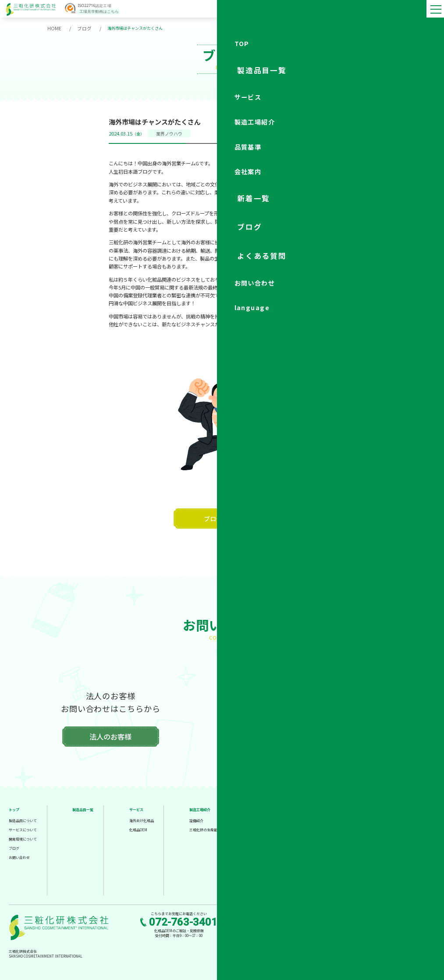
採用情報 (327, 875)
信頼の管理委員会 (270, 839)
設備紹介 (196, 820)
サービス (136, 809)
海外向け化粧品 (142, 820)
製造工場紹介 (200, 809)
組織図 (325, 848)
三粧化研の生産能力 (205, 829)
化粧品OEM (138, 829)
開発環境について (23, 839)
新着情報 (387, 818)
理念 (323, 829)
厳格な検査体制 (269, 829)
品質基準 (263, 809)
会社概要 (327, 820)
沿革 (323, 839)
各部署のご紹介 (332, 857)
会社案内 (327, 809)
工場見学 (387, 809)
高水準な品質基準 (270, 820)
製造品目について (23, 820)
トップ (14, 809)
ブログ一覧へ (222, 518)
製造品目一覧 (83, 809)
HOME (53, 28)
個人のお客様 (333, 736)
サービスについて (23, 829)
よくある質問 (391, 837)
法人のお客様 (110, 736)
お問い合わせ (19, 857)
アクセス (327, 866)
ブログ (82, 28)
